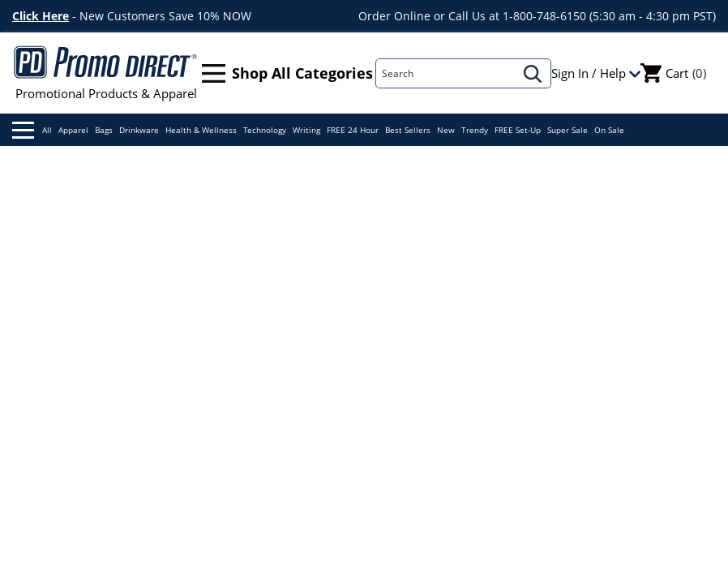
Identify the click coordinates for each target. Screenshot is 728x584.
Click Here (41, 16)
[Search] (446, 73)
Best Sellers (408, 130)
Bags (104, 130)
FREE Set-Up (518, 130)
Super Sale (567, 130)
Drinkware (139, 130)
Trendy (475, 130)
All (32, 130)
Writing (306, 130)
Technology (265, 130)
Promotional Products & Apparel (106, 73)
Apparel (73, 130)
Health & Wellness (201, 130)
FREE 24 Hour (353, 130)
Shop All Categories (288, 73)
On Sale (609, 130)
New (446, 130)
